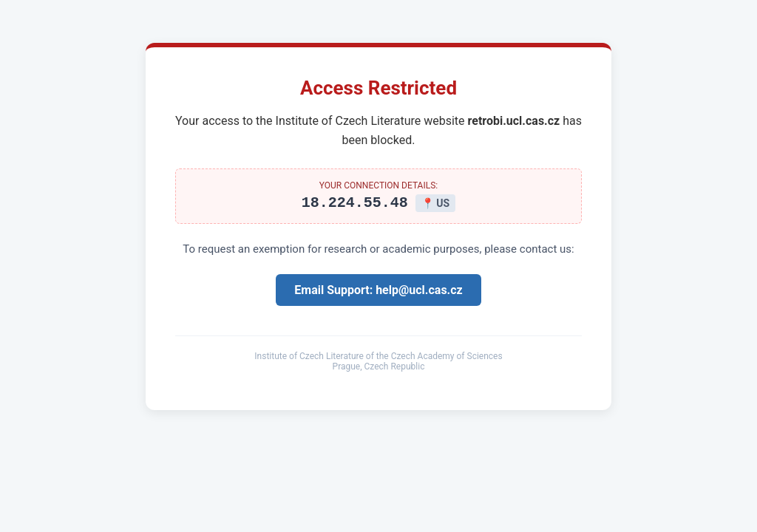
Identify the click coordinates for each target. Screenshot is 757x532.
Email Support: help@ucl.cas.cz (378, 292)
